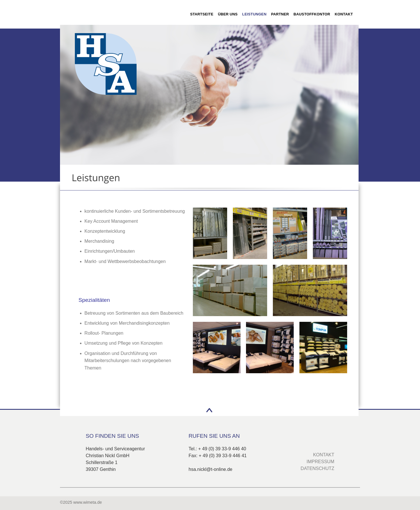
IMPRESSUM (320, 462)
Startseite (202, 14)
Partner (280, 14)
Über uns (228, 14)
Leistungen (254, 14)
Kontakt (344, 14)
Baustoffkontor (312, 14)
